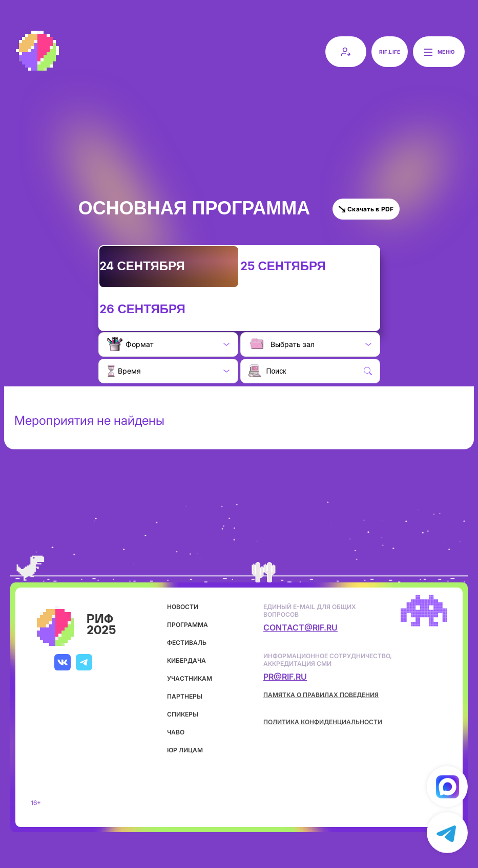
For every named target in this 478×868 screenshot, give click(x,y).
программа (188, 625)
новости (183, 607)
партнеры (185, 696)
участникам (190, 678)
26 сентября (142, 310)
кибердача (186, 660)
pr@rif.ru (285, 677)
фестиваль (187, 643)
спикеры (183, 714)
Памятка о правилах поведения (321, 695)
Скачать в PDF (366, 209)
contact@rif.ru (300, 627)
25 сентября (283, 267)
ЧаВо (176, 732)
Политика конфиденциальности (323, 722)
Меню (439, 52)
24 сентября (142, 267)
